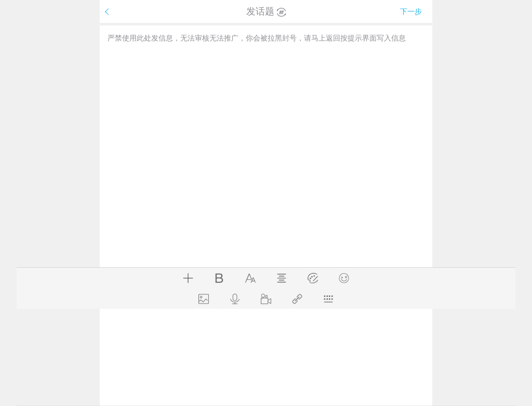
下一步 (411, 11)
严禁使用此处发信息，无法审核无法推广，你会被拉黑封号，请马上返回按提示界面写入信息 (257, 38)
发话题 (266, 11)
